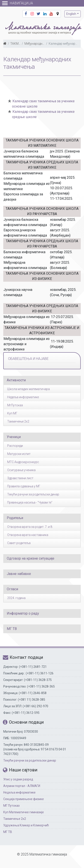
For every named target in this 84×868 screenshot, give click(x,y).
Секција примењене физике (24, 799)
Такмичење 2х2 (15, 819)
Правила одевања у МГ (24, 486)
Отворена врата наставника (28, 535)
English (71, 14)
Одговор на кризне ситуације (31, 558)
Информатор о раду (23, 613)
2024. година (16, 598)
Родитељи (15, 518)
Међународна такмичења (43, 44)
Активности (16, 380)
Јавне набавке (19, 574)
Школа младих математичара (28, 389)
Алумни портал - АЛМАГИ (22, 786)
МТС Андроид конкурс (23, 462)
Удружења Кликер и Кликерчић (26, 825)
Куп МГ (12, 413)
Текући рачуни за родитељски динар (33, 494)
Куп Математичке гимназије (24, 812)
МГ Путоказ (11, 806)
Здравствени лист (20, 478)
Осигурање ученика (21, 470)
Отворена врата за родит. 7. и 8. (30, 527)
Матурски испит (19, 454)
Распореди (15, 446)
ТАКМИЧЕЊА (20, 44)
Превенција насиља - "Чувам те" (30, 502)
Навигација (18, 3)
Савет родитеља (19, 543)
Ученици (14, 437)
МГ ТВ (12, 629)
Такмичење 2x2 (18, 421)
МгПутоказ (15, 405)
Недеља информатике (23, 397)
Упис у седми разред (18, 779)
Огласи (12, 589)
